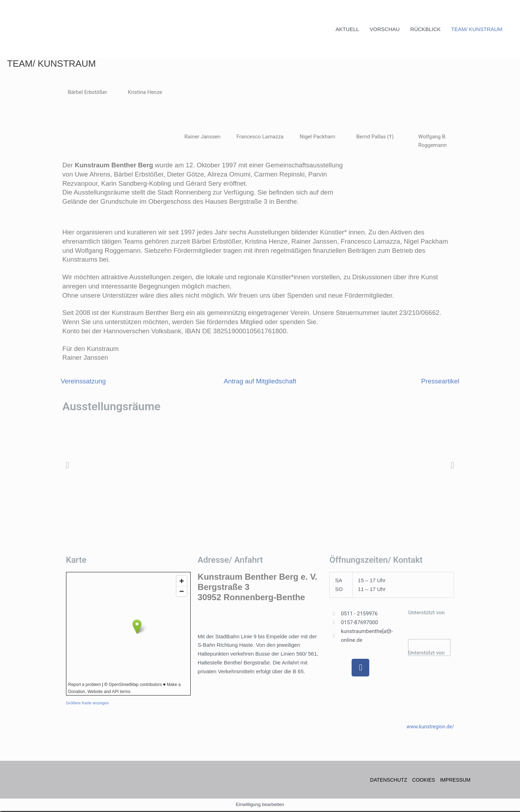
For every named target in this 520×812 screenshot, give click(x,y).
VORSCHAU (385, 29)
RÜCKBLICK (425, 29)
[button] (68, 466)
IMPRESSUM (456, 780)
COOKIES (422, 780)
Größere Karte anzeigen (89, 704)
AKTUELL (347, 29)
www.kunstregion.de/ (429, 727)
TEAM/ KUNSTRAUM (477, 29)
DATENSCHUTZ (386, 780)
